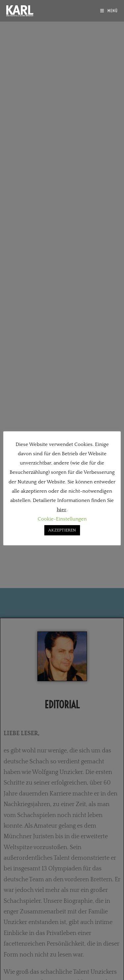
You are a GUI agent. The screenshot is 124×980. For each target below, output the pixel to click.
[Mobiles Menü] (109, 11)
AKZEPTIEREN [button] (62, 530)
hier (62, 510)
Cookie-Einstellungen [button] (62, 519)
